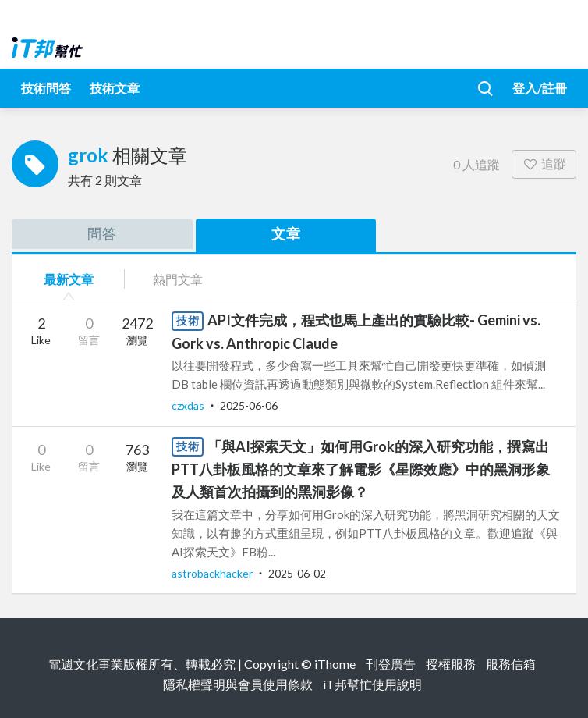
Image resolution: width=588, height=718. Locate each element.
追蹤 (544, 164)
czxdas (189, 405)
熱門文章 (178, 279)
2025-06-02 (297, 573)
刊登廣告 (391, 664)
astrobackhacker (213, 573)
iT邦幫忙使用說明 (372, 684)
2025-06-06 (249, 405)
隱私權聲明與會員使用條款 (238, 684)
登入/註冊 (540, 88)
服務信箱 (511, 664)
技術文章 (115, 88)
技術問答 (46, 88)
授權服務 (451, 664)
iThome (335, 664)
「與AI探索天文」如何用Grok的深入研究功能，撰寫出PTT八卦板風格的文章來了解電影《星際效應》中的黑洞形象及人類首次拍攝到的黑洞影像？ (361, 469)
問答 (102, 233)
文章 (286, 233)
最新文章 (69, 279)
